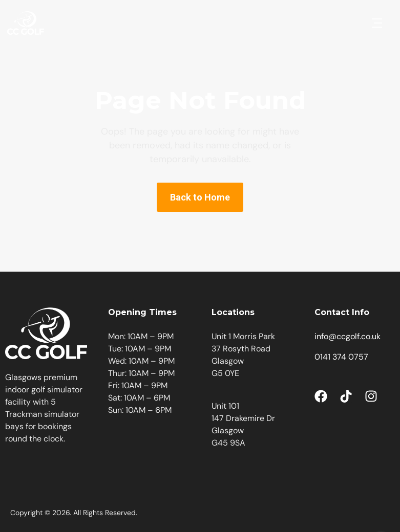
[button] (377, 23)
